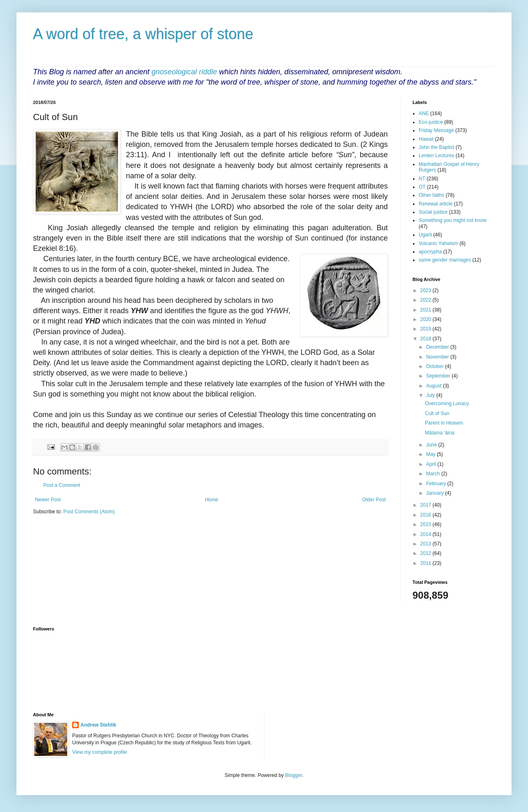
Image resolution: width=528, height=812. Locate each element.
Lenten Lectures (436, 156)
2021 (427, 310)
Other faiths (431, 195)
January (436, 493)
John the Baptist (436, 147)
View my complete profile (100, 752)
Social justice (433, 212)
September (439, 376)
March (434, 474)
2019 (427, 329)
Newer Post (48, 500)
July (431, 395)
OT (422, 187)
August (435, 386)
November (438, 357)
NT (422, 179)
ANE (424, 113)
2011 (427, 563)
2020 (427, 319)
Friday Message (436, 130)
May (431, 454)
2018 (427, 339)
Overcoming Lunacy (447, 404)
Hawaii (426, 139)
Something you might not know (453, 220)
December (438, 347)
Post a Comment (62, 485)
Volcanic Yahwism (438, 243)
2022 (427, 300)
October (436, 366)
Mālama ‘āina (440, 433)
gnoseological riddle (184, 72)
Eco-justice (431, 122)
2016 (427, 515)
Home (212, 500)
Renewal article (436, 204)
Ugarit (425, 235)
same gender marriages (445, 260)
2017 (427, 505)
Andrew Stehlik (98, 725)
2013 (427, 544)
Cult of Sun (437, 413)
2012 (427, 553)
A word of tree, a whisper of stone (143, 34)
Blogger (293, 775)
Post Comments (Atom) (89, 512)
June (432, 445)
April (432, 464)
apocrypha (430, 252)
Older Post (374, 500)
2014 (427, 534)
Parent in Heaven (444, 423)
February (437, 484)
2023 (427, 290)
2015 (427, 524)
